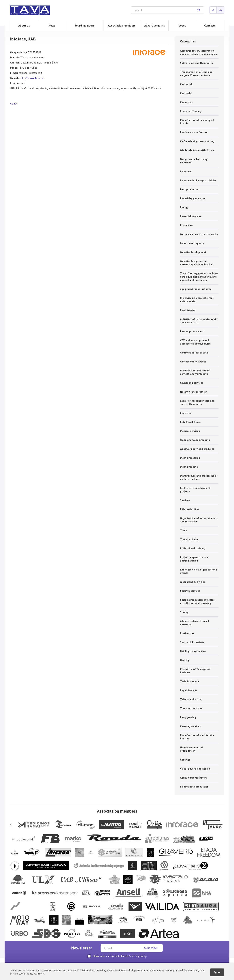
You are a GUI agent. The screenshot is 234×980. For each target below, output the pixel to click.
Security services (190, 591)
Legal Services (189, 690)
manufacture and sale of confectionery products (195, 372)
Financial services (191, 216)
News (52, 25)
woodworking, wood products (197, 449)
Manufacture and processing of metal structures (199, 477)
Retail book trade (190, 422)
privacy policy (139, 956)
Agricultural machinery (194, 778)
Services (185, 500)
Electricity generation (193, 198)
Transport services (191, 708)
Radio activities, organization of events (199, 571)
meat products (189, 467)
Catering (185, 760)
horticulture (187, 633)
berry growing (188, 717)
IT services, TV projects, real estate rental (197, 300)
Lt (213, 10)
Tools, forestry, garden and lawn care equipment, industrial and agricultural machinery (199, 277)
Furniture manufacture (194, 132)
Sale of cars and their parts (197, 63)
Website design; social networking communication (196, 263)
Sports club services (192, 642)
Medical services (190, 431)
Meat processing (190, 458)
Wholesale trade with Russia (197, 150)
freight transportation (194, 392)
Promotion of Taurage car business (195, 671)
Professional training (193, 548)
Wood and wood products (195, 440)
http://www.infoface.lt (33, 78)
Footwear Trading (191, 111)
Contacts (210, 25)
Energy (184, 207)
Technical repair (190, 681)
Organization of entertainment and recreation (199, 520)
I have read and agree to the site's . (117, 956)
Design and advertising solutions (194, 161)
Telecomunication (191, 699)
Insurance (186, 171)
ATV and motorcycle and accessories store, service (195, 342)
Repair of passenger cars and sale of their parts (197, 402)
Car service (187, 102)
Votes (182, 25)
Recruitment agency (192, 243)
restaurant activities (193, 582)
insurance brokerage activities (198, 180)
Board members (84, 25)
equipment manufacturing (196, 289)
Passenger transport (192, 331)
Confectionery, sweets (193, 362)
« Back (14, 104)
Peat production (190, 189)
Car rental (186, 84)
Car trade (186, 93)
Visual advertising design (195, 769)
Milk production (189, 509)
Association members (122, 25)
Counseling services (192, 383)
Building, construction (193, 651)
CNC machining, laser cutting (197, 141)
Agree (217, 972)
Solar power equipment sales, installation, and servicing (198, 601)
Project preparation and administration (194, 559)
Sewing (184, 612)
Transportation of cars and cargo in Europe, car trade (196, 74)
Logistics (186, 413)
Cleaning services (190, 726)
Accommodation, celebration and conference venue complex (199, 52)
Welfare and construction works (199, 234)
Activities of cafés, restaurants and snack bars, (199, 321)
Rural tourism (188, 310)
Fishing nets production (194, 787)
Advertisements (155, 25)
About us (24, 25)
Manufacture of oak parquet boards (197, 122)
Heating (185, 660)
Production (187, 225)
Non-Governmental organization (191, 749)
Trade (184, 530)
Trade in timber (189, 539)
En (220, 10)
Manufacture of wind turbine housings (197, 737)
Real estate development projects (195, 490)
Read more (39, 974)
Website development (193, 252)
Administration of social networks (195, 623)
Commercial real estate (194, 353)
